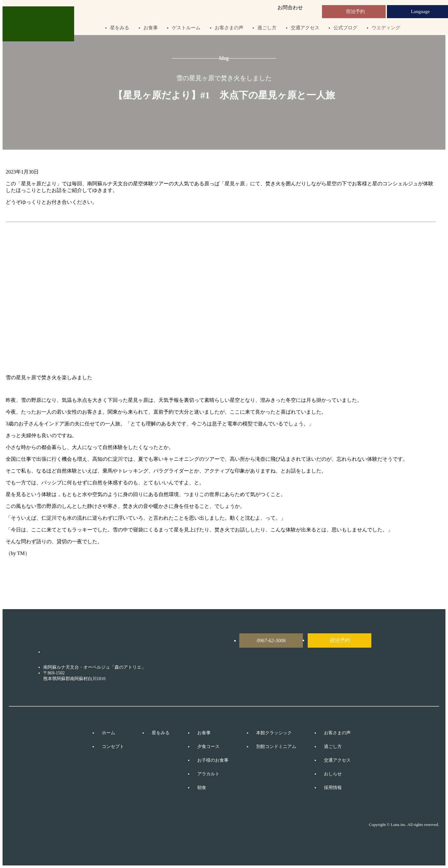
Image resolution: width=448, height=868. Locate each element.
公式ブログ (345, 28)
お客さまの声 (229, 28)
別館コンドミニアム (276, 747)
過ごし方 (267, 28)
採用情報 (333, 788)
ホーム (108, 733)
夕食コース (208, 747)
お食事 (151, 28)
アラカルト (208, 774)
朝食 (202, 788)
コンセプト (113, 747)
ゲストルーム (186, 28)
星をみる (120, 28)
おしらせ (333, 774)
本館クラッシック (274, 733)
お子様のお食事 (213, 760)
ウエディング (386, 28)
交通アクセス (305, 28)
